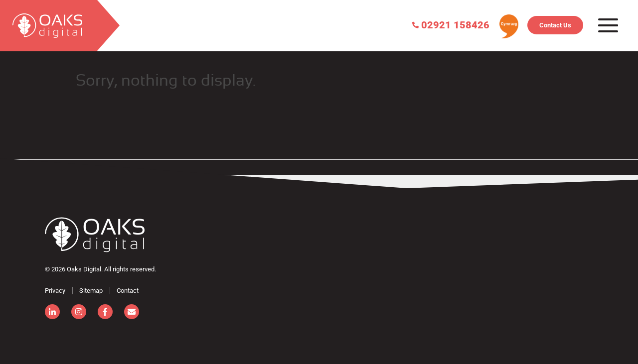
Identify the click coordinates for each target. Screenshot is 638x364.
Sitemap (91, 291)
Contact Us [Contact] (555, 25)
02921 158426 (451, 24)
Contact (128, 291)
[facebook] (105, 312)
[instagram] (79, 312)
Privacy (55, 291)
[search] (49, 26)
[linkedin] (52, 312)
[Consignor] (95, 235)
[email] (132, 312)
